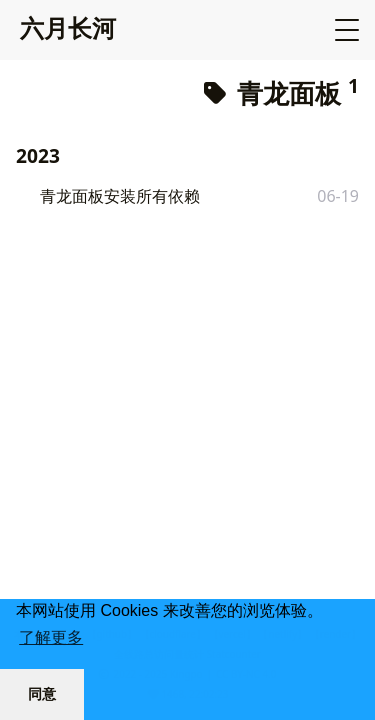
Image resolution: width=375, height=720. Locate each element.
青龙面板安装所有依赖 (120, 196)
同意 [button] (42, 694)
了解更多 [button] (51, 637)
